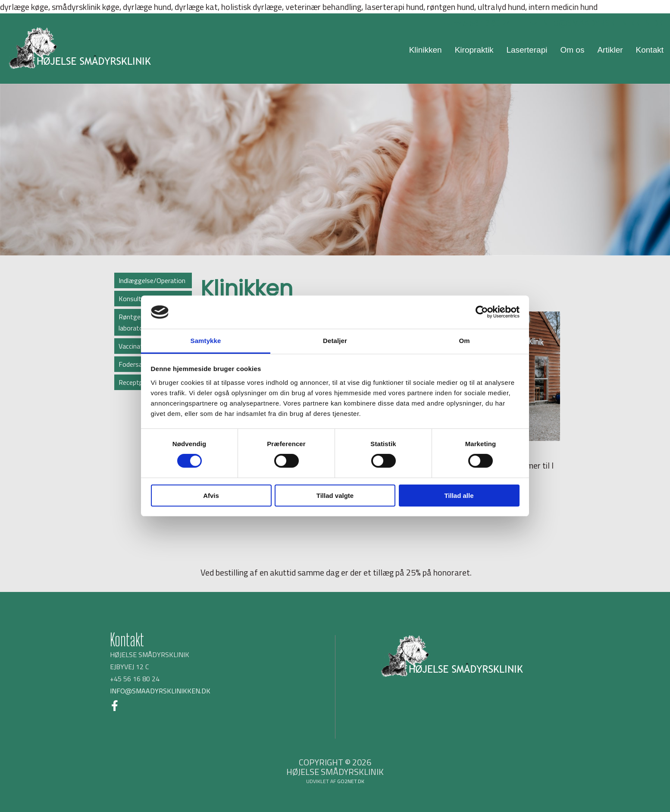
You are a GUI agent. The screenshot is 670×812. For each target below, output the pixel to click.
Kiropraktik (474, 50)
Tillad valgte (335, 496)
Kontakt (650, 50)
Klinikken (426, 50)
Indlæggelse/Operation (152, 280)
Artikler (610, 50)
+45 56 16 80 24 (482, 23)
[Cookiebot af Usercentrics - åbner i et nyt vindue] (482, 312)
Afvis (211, 496)
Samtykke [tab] (206, 341)
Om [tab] (464, 341)
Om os (572, 50)
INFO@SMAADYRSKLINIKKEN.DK (596, 23)
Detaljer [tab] (335, 341)
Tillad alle (459, 496)
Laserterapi (527, 50)
